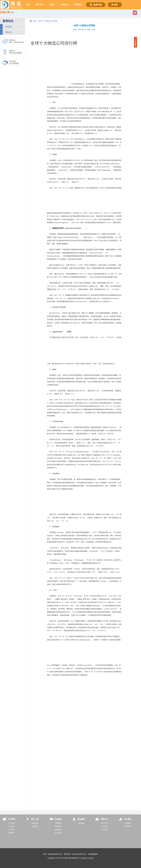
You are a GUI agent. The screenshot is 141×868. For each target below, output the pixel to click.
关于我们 (12, 819)
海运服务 (81, 819)
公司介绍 (12, 823)
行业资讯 (8, 27)
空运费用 (58, 826)
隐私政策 (12, 833)
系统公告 (8, 32)
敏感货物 (58, 830)
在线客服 (128, 823)
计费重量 (58, 823)
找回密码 (35, 826)
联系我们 (78, 5)
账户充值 (105, 823)
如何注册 (35, 823)
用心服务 (128, 819)
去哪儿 (52, 5)
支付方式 (105, 830)
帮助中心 (105, 819)
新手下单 (39, 5)
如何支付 (65, 5)
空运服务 (58, 819)
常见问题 (105, 826)
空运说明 (58, 833)
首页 (28, 5)
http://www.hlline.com (79, 854)
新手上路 (35, 819)
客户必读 (12, 826)
